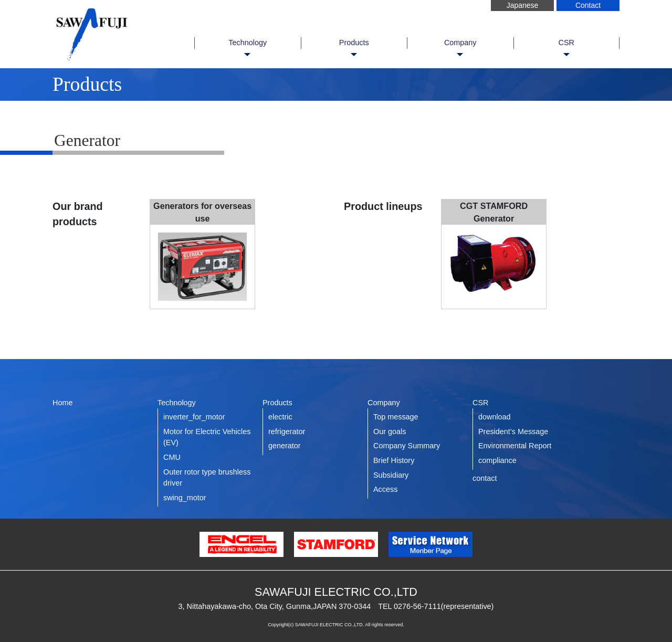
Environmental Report (515, 446)
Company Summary (407, 446)
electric (280, 417)
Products (354, 43)
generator (285, 446)
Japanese (523, 5)
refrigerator (287, 431)
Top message (396, 417)
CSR (566, 43)
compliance (497, 460)
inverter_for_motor (194, 417)
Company (460, 43)
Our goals (390, 431)
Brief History (394, 460)
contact (485, 478)
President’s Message (513, 431)
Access (385, 489)
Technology (248, 43)
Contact (588, 5)
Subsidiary (391, 475)
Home (62, 403)
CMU (172, 457)
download (495, 417)
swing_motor (185, 498)
